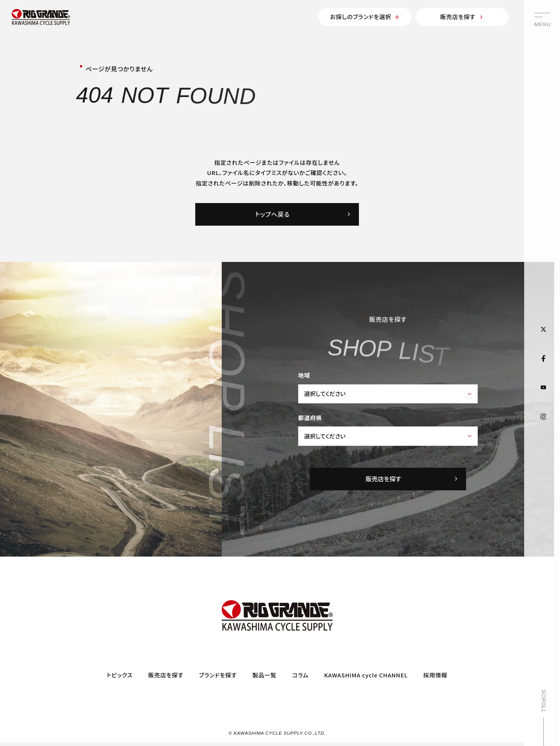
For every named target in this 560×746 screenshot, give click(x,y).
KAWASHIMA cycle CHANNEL (366, 675)
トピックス (120, 675)
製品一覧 (265, 675)
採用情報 (435, 675)
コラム (300, 675)
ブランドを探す (218, 675)
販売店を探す (462, 17)
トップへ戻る (303, 214)
